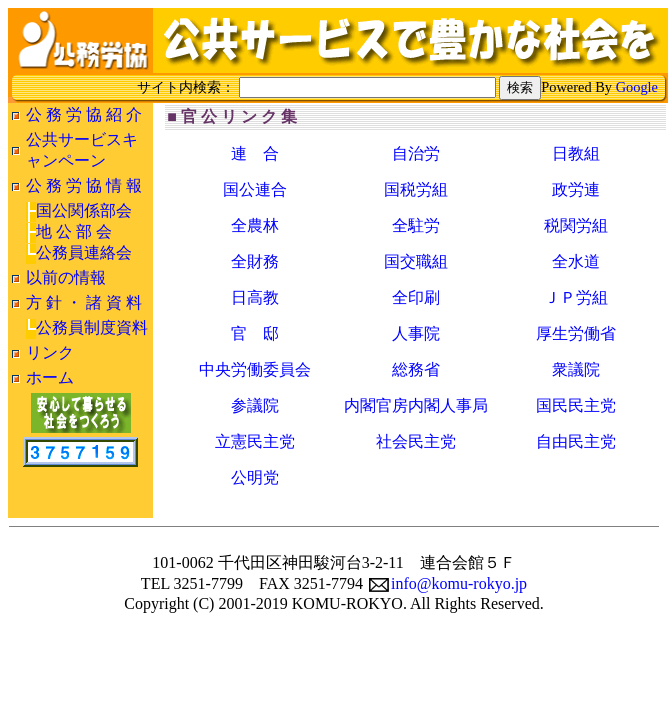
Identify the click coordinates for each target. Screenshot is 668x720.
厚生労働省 (576, 333)
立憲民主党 (255, 441)
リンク (50, 352)
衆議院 (576, 369)
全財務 (255, 261)
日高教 (255, 297)
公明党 (255, 477)
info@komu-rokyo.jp (448, 583)
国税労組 (416, 189)
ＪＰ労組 (576, 297)
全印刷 (416, 297)
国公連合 (255, 189)
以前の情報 (66, 277)
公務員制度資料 (92, 327)
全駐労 (416, 225)
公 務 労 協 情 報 (84, 185)
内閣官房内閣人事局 (416, 405)
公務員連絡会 (84, 252)
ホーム (50, 377)
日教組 (576, 153)
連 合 (255, 153)
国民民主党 (576, 405)
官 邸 (255, 333)
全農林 (255, 225)
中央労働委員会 (255, 369)
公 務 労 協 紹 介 (84, 114)
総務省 (416, 369)
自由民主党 (576, 441)
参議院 (255, 405)
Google (637, 87)
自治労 (416, 153)
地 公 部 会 (74, 231)
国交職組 (416, 261)
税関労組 (576, 225)
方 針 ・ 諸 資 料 (84, 302)
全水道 (576, 261)
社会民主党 (416, 441)
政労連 (576, 189)
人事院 (416, 333)
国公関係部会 (84, 210)
